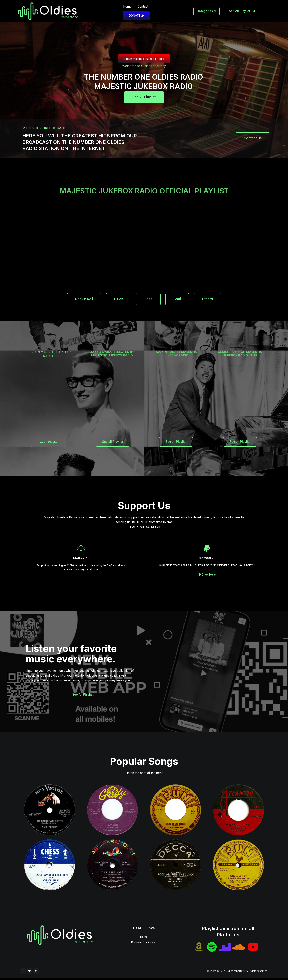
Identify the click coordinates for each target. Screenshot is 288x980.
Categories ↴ (206, 11)
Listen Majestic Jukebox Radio (144, 59)
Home (127, 7)
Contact (143, 7)
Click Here (207, 577)
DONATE (136, 16)
